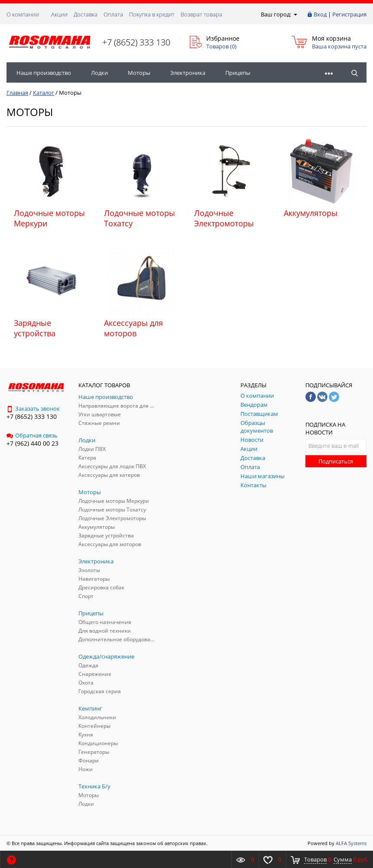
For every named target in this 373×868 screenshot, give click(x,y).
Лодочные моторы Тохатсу (139, 218)
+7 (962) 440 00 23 (32, 443)
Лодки (99, 73)
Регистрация (349, 14)
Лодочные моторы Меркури (49, 218)
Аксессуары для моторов (133, 328)
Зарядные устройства (35, 328)
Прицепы (238, 73)
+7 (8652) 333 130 (136, 42)
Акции (59, 14)
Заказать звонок (33, 408)
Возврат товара (201, 14)
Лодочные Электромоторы (224, 218)
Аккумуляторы (311, 213)
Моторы (139, 73)
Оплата (113, 14)
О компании (23, 14)
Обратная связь (32, 435)
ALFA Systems (351, 843)
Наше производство (44, 73)
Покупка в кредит (152, 14)
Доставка (86, 14)
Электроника (188, 73)
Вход (320, 14)
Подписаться (336, 461)
